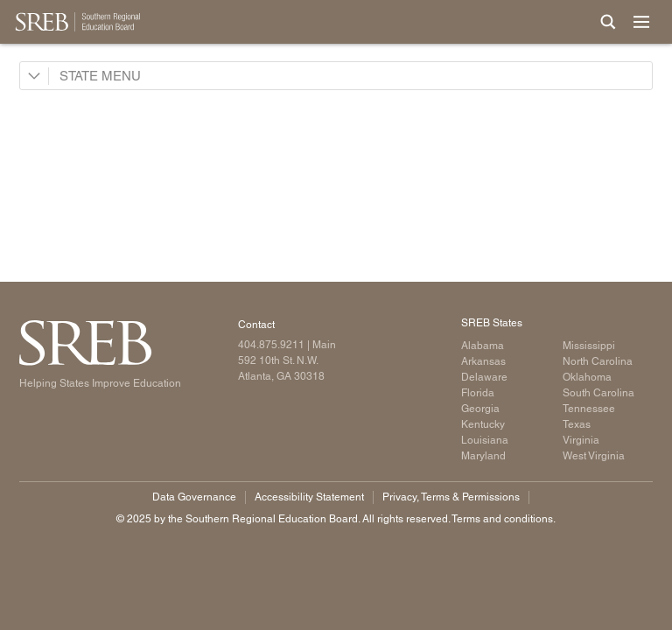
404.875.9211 (271, 345)
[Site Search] (608, 22)
